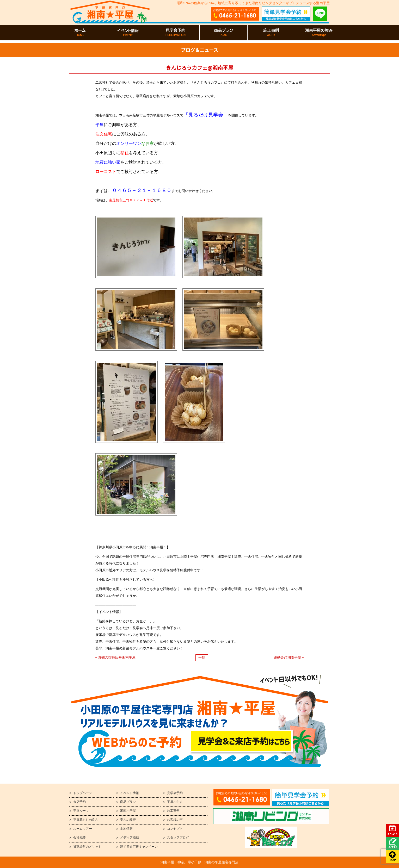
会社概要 (79, 838)
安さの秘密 (128, 820)
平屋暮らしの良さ (86, 820)
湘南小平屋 (128, 811)
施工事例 (173, 811)
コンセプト (175, 829)
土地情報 (126, 829)
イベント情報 (130, 793)
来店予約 (79, 802)
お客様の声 (175, 820)
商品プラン (128, 802)
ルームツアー (83, 829)
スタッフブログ (178, 838)
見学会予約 (175, 793)
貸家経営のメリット (87, 847)
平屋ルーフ (81, 811)
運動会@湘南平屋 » (289, 657)
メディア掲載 (130, 838)
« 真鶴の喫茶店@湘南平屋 (115, 657)
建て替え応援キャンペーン (139, 847)
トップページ (83, 793)
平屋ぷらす (175, 802)
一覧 (202, 658)
